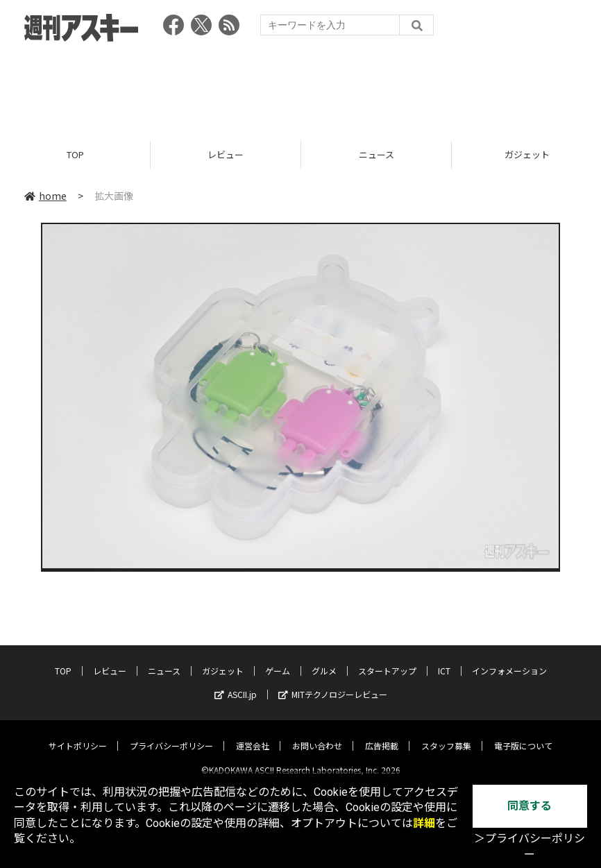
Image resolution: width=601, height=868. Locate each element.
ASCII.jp (236, 683)
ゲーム (278, 659)
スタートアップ (387, 659)
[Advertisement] (300, 87)
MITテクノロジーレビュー (333, 683)
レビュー (226, 154)
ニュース (376, 154)
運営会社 (253, 734)
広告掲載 (382, 734)
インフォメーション (509, 659)
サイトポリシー (78, 734)
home (45, 196)
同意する (530, 806)
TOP (75, 154)
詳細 (424, 823)
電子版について (523, 734)
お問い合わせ (317, 734)
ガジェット (223, 659)
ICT (444, 659)
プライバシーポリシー (171, 734)
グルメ (324, 659)
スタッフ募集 (446, 734)
